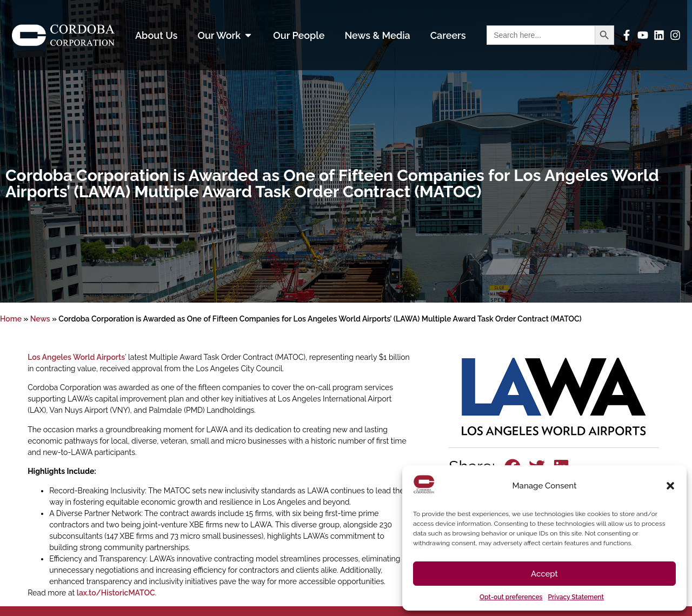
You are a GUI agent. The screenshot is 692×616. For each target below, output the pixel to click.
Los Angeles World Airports (76, 357)
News (40, 319)
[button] (670, 486)
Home (11, 319)
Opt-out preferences (511, 597)
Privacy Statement (576, 597)
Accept (544, 574)
